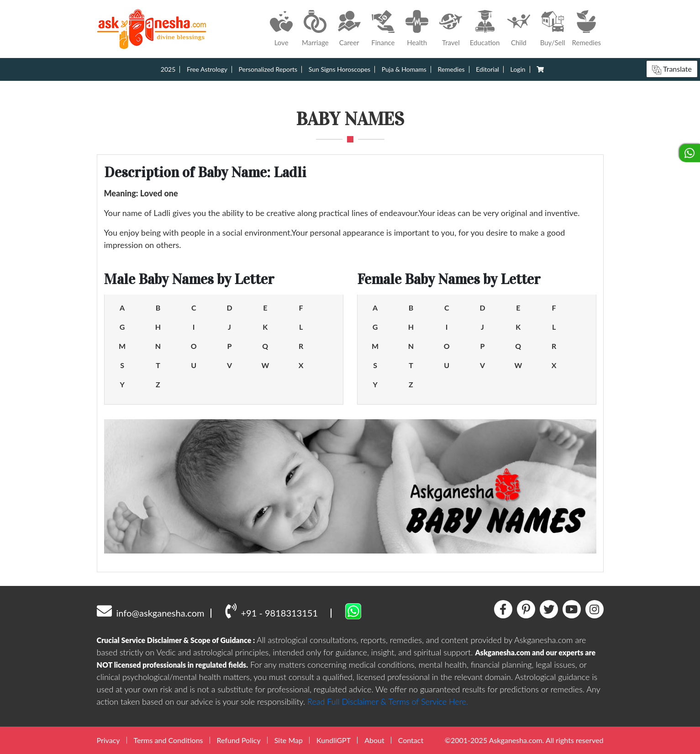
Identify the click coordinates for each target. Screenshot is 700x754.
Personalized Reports (268, 69)
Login (518, 69)
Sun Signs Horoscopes (339, 69)
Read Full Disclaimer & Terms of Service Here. (388, 701)
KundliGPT (334, 740)
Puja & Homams (404, 69)
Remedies (451, 69)
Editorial (487, 69)
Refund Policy (239, 740)
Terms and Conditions (168, 740)
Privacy (108, 740)
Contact (411, 740)
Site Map (289, 740)
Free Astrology (207, 69)
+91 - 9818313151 (271, 611)
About (374, 740)
